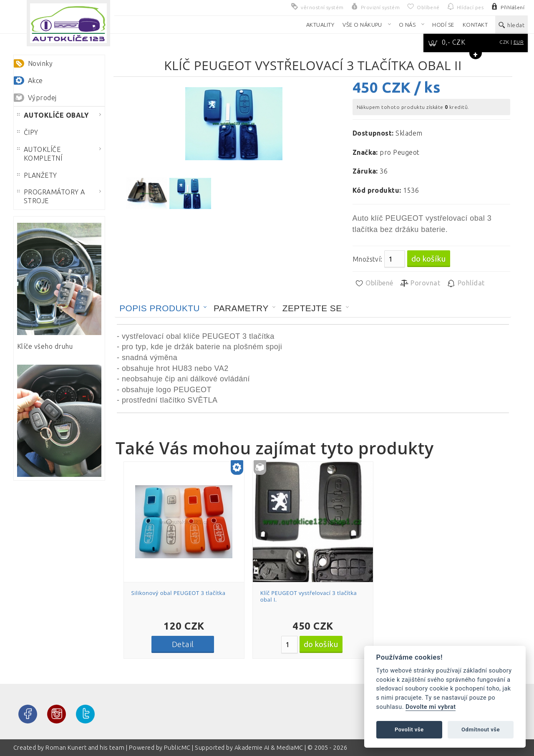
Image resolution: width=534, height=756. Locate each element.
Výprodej (42, 98)
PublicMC (177, 748)
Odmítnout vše (481, 730)
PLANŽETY (37, 175)
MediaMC (290, 748)
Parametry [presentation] (241, 308)
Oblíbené (374, 283)
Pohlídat (465, 283)
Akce (35, 81)
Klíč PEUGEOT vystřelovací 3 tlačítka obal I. (309, 596)
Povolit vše (409, 730)
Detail (183, 644)
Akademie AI (252, 748)
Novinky (40, 63)
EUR (519, 42)
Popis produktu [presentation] (160, 308)
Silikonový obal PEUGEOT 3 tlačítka (179, 593)
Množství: (368, 259)
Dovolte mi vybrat (431, 707)
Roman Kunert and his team (86, 748)
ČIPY (28, 132)
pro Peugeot (399, 152)
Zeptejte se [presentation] (312, 308)
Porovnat (420, 283)
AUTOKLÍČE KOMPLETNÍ (40, 154)
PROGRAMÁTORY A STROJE (51, 196)
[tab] (163, 308)
